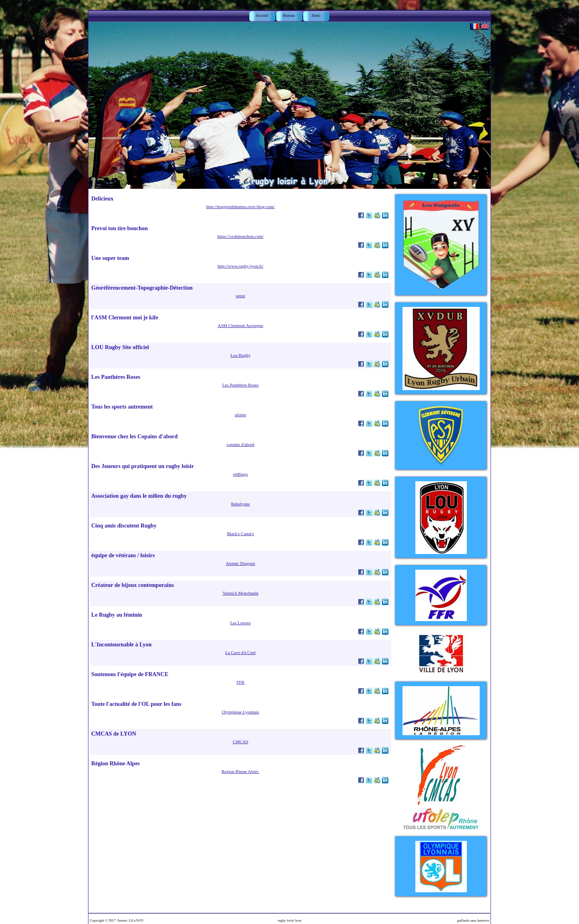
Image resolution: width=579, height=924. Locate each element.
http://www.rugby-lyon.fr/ (240, 266)
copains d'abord (241, 444)
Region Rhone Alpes (240, 771)
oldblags (240, 474)
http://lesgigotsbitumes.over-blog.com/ (240, 206)
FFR (240, 682)
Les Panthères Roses (240, 385)
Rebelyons (240, 504)
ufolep (240, 415)
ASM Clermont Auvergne (240, 325)
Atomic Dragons (240, 563)
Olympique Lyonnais (241, 712)
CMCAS (241, 742)
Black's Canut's (240, 534)
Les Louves (240, 623)
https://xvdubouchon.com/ (240, 236)
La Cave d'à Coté (240, 652)
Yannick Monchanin (240, 593)
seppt (240, 296)
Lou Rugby (240, 355)
